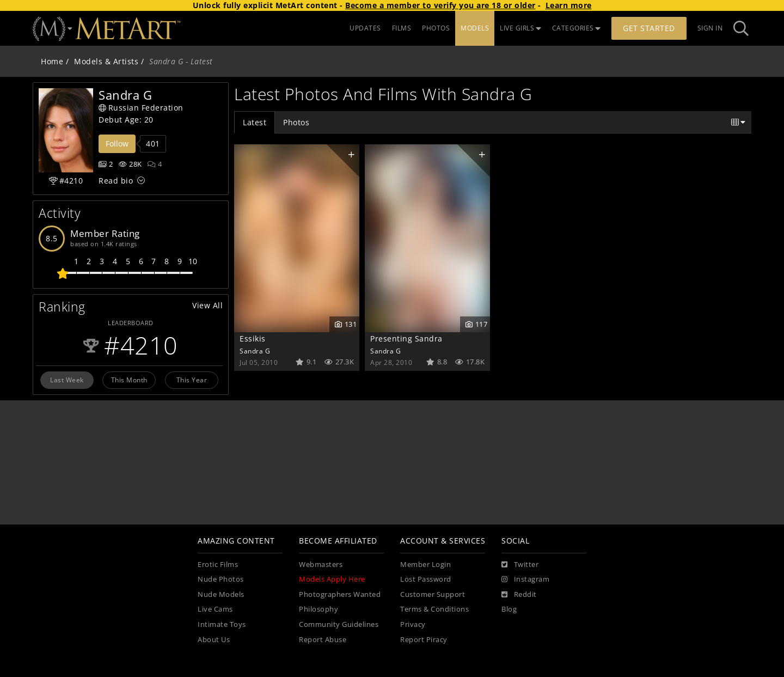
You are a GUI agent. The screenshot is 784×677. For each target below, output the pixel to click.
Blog (509, 609)
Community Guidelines (339, 624)
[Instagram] (525, 580)
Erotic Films (218, 565)
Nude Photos (221, 579)
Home (52, 61)
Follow (117, 144)
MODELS (475, 28)
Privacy (413, 624)
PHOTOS (436, 28)
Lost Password (426, 579)
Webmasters (321, 565)
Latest (255, 122)
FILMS (402, 28)
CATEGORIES (577, 28)
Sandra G (255, 351)
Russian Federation (141, 108)
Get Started (649, 28)
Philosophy (318, 609)
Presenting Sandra (406, 338)
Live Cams (215, 609)
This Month (129, 380)
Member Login (425, 565)
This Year (192, 380)
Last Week (67, 380)
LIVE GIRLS (520, 28)
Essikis (253, 338)
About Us (214, 640)
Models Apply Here (332, 579)
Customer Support (433, 594)
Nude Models (221, 594)
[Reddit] (519, 595)
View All (207, 305)
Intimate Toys (222, 624)
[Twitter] (520, 565)
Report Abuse (323, 640)
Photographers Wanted (340, 594)
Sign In (710, 28)
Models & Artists (106, 61)
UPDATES (365, 28)
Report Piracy (424, 640)
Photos (296, 122)
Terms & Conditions (434, 609)
